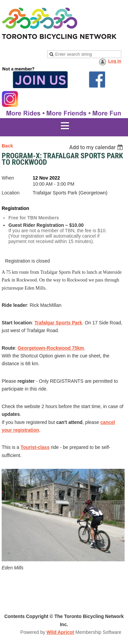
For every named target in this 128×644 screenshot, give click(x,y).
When (8, 178)
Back (7, 146)
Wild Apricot (60, 632)
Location (11, 193)
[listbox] (97, 147)
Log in (115, 61)
